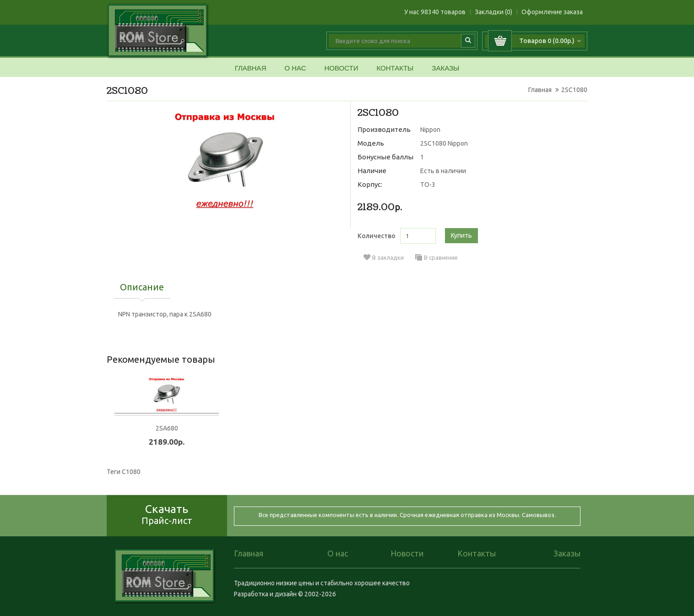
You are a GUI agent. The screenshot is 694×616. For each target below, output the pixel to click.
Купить (461, 235)
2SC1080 (574, 90)
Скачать (167, 514)
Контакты (395, 68)
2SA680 (167, 428)
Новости (341, 68)
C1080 (131, 472)
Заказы (445, 68)
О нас (295, 68)
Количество (377, 236)
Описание (142, 288)
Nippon (430, 130)
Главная (251, 68)
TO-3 (428, 185)
